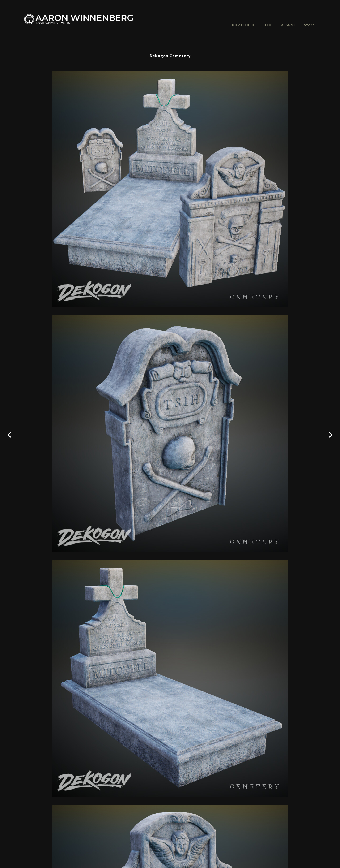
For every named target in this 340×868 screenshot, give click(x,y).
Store (309, 25)
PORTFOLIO (243, 25)
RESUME (288, 25)
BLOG (268, 25)
